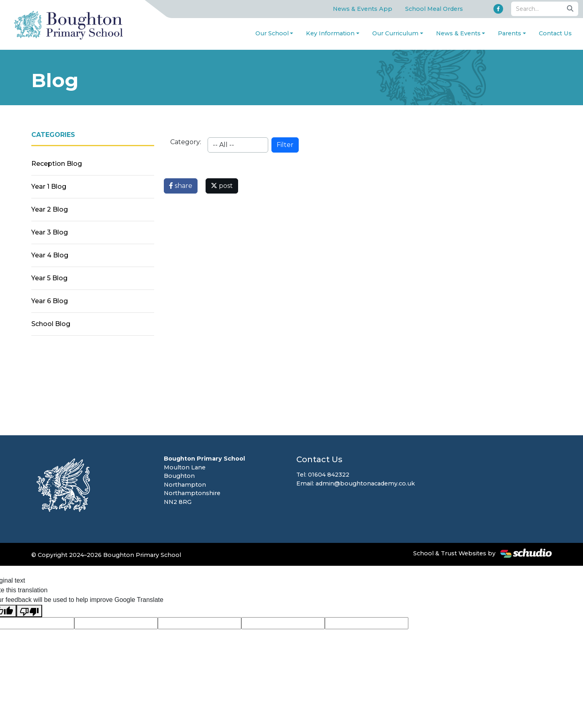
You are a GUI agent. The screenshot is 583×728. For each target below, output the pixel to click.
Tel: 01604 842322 (323, 475)
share (181, 186)
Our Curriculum (395, 33)
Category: (186, 142)
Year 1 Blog (49, 187)
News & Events (458, 33)
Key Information (330, 33)
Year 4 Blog (50, 255)
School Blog (51, 324)
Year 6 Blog (50, 301)
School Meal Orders (434, 9)
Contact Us (555, 33)
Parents (510, 33)
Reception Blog (57, 164)
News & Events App (363, 9)
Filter (285, 145)
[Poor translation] (29, 611)
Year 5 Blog (49, 278)
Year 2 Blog (50, 209)
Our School (272, 33)
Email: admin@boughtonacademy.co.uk (356, 483)
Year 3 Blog (50, 232)
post (222, 186)
